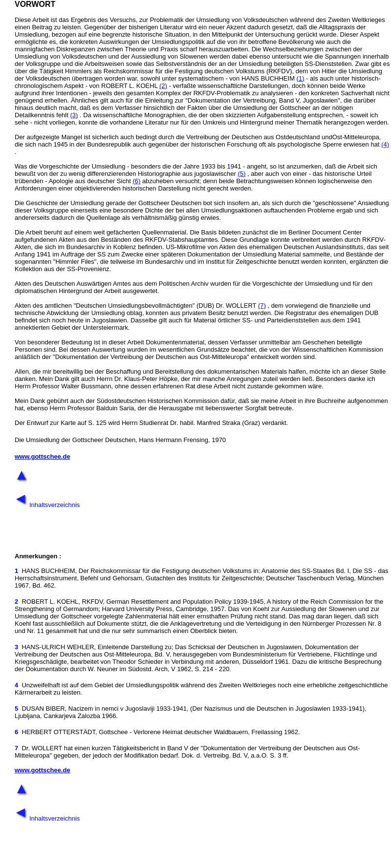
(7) (262, 306)
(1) (301, 78)
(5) (241, 174)
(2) (163, 86)
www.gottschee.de (43, 456)
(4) (385, 144)
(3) (74, 115)
